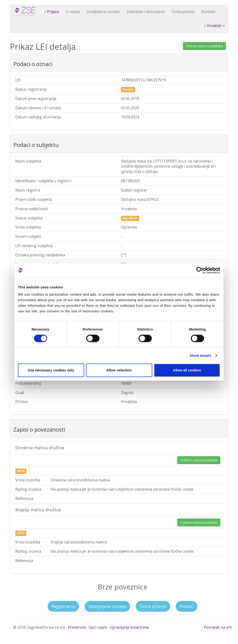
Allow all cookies (187, 370)
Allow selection (119, 370)
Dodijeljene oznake (103, 12)
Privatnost (77, 627)
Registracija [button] (63, 606)
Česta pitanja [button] (153, 606)
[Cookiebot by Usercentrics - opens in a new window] (200, 270)
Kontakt (208, 12)
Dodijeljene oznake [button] (107, 606)
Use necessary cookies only (51, 370)
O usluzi (73, 12)
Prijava (52, 12)
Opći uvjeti (98, 627)
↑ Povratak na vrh (216, 627)
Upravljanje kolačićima (129, 627)
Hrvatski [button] (215, 26)
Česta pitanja (183, 12)
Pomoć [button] (187, 606)
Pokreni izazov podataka (204, 46)
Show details (200, 355)
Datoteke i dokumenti (146, 12)
